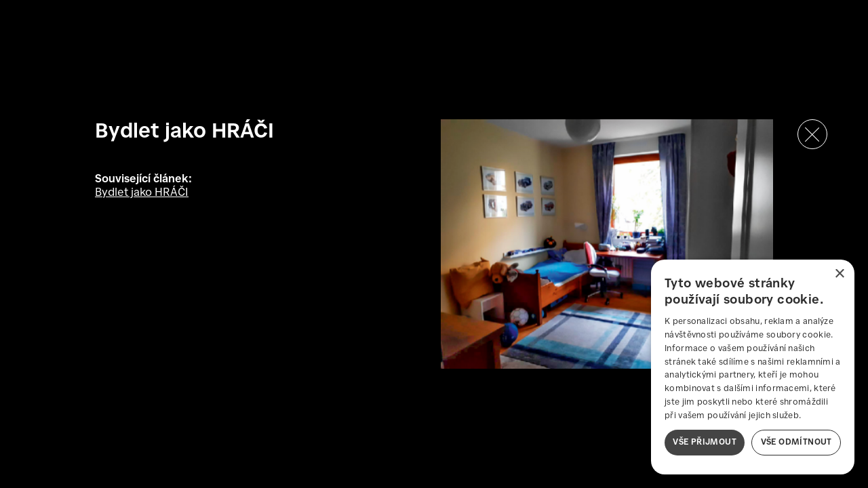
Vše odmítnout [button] (796, 442)
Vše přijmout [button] (705, 442)
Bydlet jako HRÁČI (142, 193)
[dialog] (753, 367)
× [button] (839, 274)
